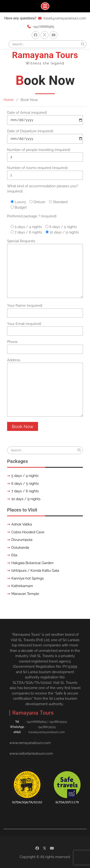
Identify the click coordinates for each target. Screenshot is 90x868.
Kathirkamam (22, 586)
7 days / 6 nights (25, 491)
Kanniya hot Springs (28, 578)
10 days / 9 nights (26, 499)
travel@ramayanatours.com (65, 18)
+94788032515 (47, 727)
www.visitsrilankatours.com (31, 754)
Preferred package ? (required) (32, 216)
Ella (14, 555)
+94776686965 (43, 27)
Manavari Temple (25, 594)
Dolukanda (20, 548)
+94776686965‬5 (36, 722)
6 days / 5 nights (25, 484)
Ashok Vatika (22, 524)
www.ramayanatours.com (30, 743)
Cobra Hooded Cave (28, 532)
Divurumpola (22, 540)
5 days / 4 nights (25, 476)
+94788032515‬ (58, 722)
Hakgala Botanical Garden (32, 563)
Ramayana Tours (45, 55)
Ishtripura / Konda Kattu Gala (35, 571)
